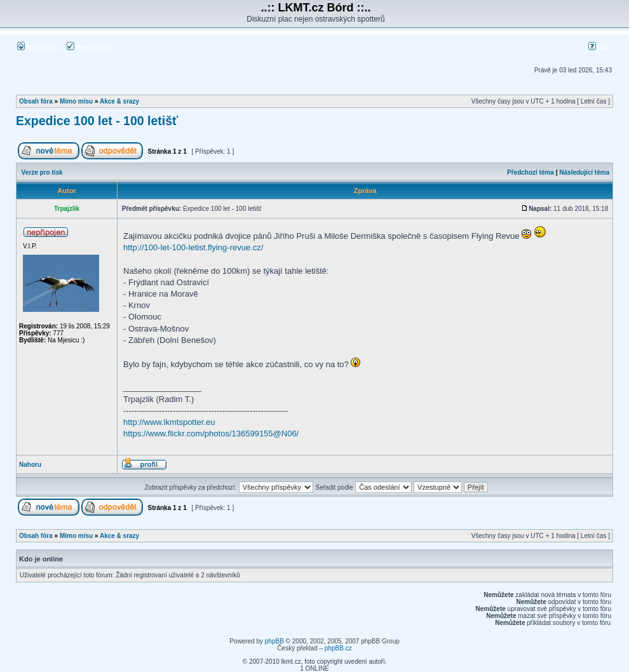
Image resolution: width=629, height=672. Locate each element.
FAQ (600, 48)
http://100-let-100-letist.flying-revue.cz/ (193, 247)
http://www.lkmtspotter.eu (169, 422)
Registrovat (89, 48)
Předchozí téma (531, 172)
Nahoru (30, 465)
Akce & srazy (119, 101)
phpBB (274, 641)
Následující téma (584, 172)
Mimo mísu (76, 101)
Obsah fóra (36, 101)
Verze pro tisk (42, 172)
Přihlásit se (39, 48)
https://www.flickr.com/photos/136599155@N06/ (211, 433)
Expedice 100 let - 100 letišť (97, 121)
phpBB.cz (338, 648)
